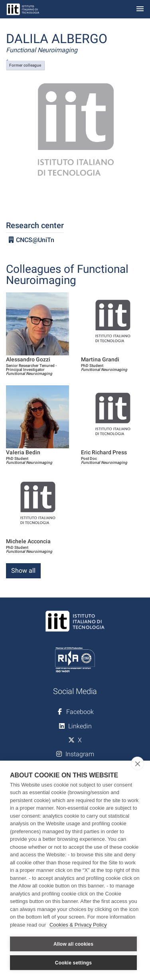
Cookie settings (73, 963)
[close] (137, 763)
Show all (23, 571)
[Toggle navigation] (140, 9)
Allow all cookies (73, 944)
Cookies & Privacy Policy (78, 925)
